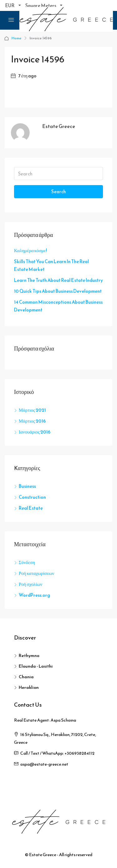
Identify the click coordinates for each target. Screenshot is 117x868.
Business (27, 486)
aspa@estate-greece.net (44, 764)
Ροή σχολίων (31, 584)
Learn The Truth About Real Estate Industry (58, 280)
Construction (32, 497)
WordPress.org (34, 595)
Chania (26, 677)
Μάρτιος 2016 (32, 421)
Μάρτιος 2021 (32, 410)
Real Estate (31, 508)
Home (17, 38)
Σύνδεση (27, 562)
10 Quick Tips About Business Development (58, 291)
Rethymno (29, 656)
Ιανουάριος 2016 (35, 432)
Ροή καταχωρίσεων (37, 573)
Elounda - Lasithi (36, 666)
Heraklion (29, 687)
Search (58, 191)
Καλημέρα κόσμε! (30, 250)
